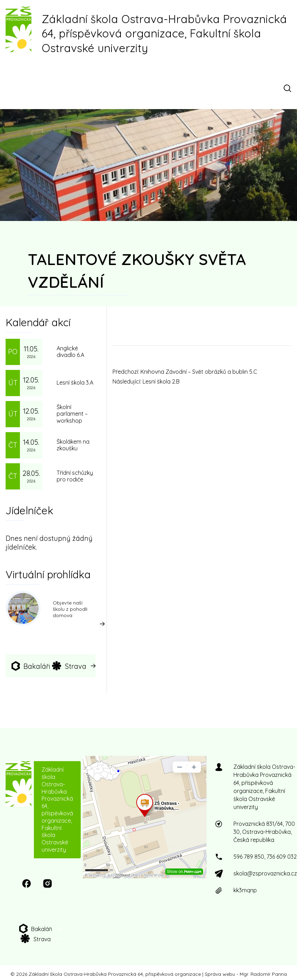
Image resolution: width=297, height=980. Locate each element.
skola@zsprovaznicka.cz (265, 873)
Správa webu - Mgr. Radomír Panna (246, 974)
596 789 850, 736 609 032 (265, 857)
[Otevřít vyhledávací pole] (289, 88)
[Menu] (12, 88)
